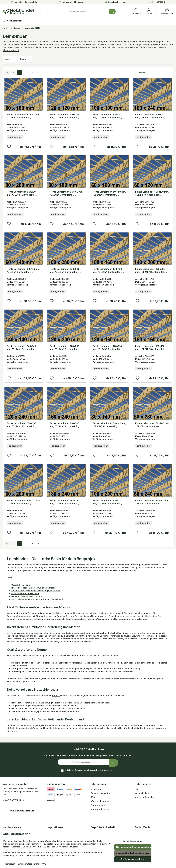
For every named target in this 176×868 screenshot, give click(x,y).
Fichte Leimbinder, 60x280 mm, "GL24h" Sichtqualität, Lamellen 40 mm (152, 425)
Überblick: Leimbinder (22, 585)
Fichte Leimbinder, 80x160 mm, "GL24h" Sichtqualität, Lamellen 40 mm (23, 116)
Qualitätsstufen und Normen (25, 594)
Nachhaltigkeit (142, 793)
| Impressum (9, 864)
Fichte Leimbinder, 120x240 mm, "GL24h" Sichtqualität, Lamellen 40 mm (21, 425)
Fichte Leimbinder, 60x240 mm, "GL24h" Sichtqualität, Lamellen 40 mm (152, 502)
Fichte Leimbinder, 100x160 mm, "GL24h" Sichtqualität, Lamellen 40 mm (107, 271)
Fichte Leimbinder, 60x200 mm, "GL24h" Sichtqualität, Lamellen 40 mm (24, 502)
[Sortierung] (154, 73)
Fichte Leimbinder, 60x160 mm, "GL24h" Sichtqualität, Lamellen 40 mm (109, 193)
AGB (93, 797)
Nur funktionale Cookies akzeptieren (134, 847)
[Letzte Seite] (39, 73)
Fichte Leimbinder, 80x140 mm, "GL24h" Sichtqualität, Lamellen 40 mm (109, 425)
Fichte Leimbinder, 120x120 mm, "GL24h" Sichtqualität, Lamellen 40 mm (64, 116)
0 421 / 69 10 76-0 (14, 800)
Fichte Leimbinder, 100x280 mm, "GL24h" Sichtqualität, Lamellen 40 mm (65, 271)
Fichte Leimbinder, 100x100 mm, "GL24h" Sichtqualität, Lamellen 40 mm (107, 116)
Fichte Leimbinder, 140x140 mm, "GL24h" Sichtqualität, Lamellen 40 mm (21, 348)
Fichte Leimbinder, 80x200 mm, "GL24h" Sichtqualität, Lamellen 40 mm (21, 193)
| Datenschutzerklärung (28, 864)
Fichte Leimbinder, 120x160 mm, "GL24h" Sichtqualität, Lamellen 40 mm (107, 348)
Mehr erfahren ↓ (11, 50)
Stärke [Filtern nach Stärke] (25, 59)
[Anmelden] (149, 11)
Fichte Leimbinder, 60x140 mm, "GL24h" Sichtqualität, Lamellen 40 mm (23, 271)
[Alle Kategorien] (15, 21)
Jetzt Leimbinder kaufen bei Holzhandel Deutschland (37, 599)
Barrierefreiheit (98, 805)
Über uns (139, 789)
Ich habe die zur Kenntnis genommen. (90, 770)
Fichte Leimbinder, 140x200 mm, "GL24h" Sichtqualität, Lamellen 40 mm (150, 271)
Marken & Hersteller (144, 797)
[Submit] (114, 763)
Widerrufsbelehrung (100, 801)
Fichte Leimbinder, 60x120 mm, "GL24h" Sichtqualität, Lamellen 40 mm (152, 193)
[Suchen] (112, 11)
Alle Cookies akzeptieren (133, 859)
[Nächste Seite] (32, 73)
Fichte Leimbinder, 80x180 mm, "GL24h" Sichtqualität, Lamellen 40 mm (66, 193)
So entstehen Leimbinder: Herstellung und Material (36, 591)
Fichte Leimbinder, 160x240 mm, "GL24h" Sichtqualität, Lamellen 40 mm (64, 425)
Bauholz (56, 695)
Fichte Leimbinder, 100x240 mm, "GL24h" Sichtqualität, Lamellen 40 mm (150, 116)
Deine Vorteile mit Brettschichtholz (28, 596)
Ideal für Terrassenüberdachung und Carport (33, 588)
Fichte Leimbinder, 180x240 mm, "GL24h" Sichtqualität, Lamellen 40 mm (64, 502)
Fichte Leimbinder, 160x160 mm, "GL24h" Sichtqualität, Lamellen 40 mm (150, 348)
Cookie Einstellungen (133, 841)
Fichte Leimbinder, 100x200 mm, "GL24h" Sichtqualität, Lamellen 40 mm (107, 502)
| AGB (43, 864)
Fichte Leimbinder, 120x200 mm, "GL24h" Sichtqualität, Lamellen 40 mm (64, 348)
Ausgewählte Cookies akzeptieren (133, 853)
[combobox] (78, 11)
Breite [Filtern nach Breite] (10, 59)
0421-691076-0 (159, 2)
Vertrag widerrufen (22, 811)
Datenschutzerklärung (84, 770)
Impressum (96, 789)
